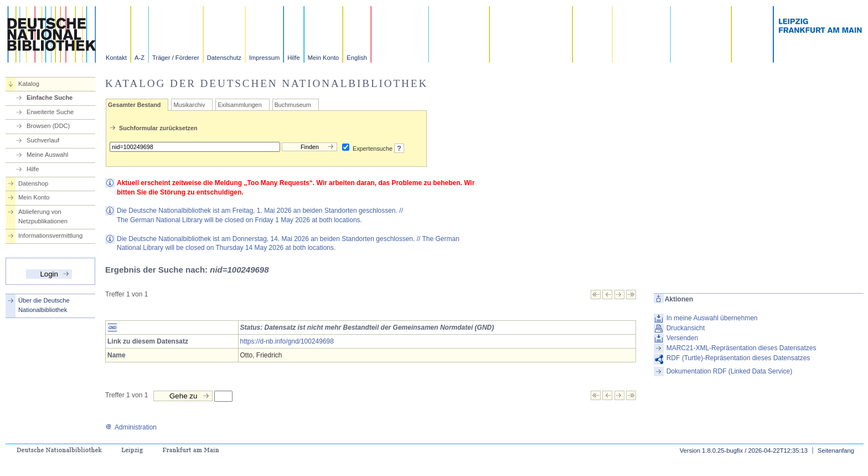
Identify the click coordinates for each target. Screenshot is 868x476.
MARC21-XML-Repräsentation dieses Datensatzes (742, 348)
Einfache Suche (50, 98)
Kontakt (116, 58)
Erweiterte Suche (50, 112)
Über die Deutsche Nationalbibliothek (44, 305)
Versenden (682, 338)
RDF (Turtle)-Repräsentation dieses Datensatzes (738, 358)
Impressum (264, 58)
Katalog (29, 84)
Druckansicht (686, 328)
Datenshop (33, 183)
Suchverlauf (43, 140)
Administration (131, 427)
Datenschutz (224, 58)
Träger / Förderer (176, 58)
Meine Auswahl (47, 155)
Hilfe (293, 58)
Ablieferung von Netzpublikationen (43, 216)
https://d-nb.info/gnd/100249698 (287, 341)
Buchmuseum (293, 105)
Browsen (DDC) (48, 126)
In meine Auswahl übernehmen (712, 318)
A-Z (139, 58)
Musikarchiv (189, 105)
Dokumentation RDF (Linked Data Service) (729, 371)
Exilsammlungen (239, 105)
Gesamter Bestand (134, 105)
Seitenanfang (836, 451)
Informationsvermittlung (50, 236)
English (357, 58)
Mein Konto (324, 58)
